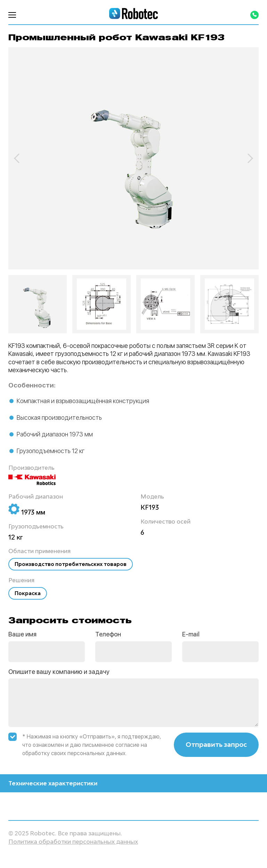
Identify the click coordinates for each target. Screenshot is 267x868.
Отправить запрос (216, 744)
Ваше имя (22, 634)
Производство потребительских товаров (71, 564)
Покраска (28, 593)
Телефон (108, 634)
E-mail (191, 634)
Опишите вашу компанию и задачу (59, 672)
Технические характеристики (133, 783)
